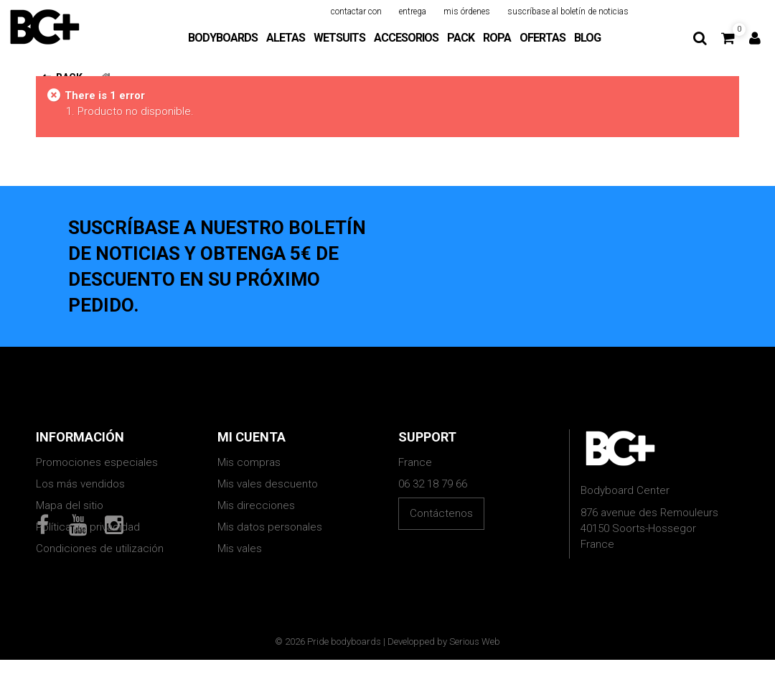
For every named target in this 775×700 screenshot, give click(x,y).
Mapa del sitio (70, 505)
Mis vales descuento (268, 484)
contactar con (356, 11)
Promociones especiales (97, 462)
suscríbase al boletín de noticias (568, 11)
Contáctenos (441, 513)
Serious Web (475, 682)
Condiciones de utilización (100, 549)
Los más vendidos (80, 484)
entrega (413, 11)
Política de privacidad (88, 527)
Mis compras (249, 462)
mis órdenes (467, 11)
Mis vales (240, 549)
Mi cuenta (252, 437)
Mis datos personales (270, 527)
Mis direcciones (256, 505)
